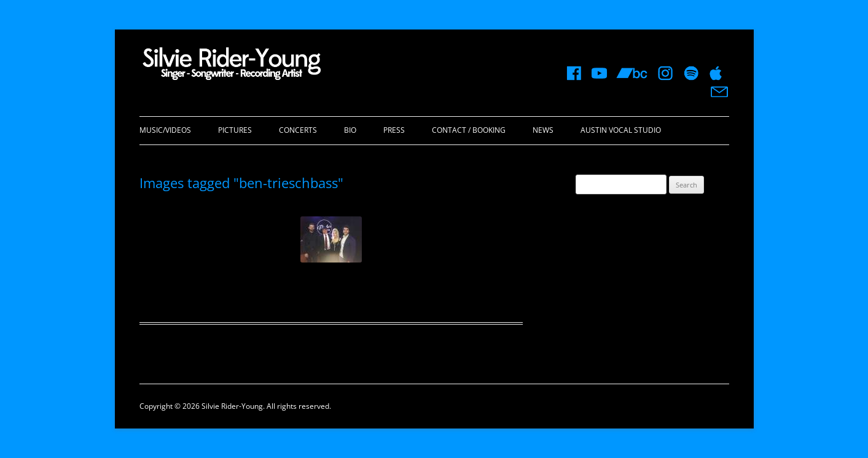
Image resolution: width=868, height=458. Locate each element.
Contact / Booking (469, 130)
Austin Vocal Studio (621, 130)
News (543, 130)
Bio (350, 130)
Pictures (235, 130)
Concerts (298, 130)
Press (394, 130)
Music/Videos (165, 130)
